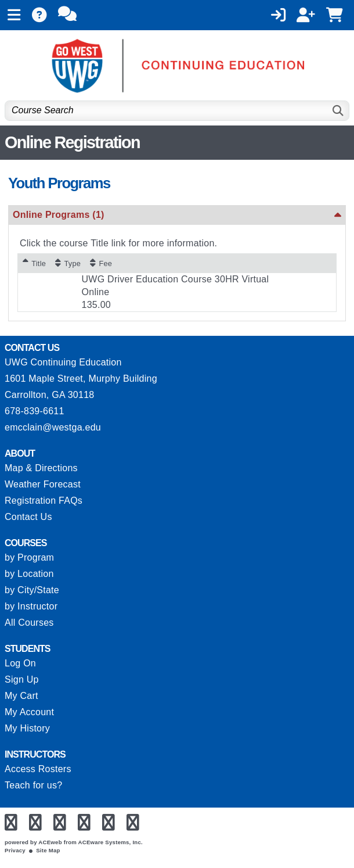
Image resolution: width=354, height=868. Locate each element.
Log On (20, 663)
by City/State (32, 590)
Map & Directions (41, 468)
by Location (29, 574)
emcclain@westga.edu (53, 427)
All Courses (29, 623)
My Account (29, 712)
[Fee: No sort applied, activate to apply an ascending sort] (101, 263)
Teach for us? (33, 785)
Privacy (15, 850)
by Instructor (31, 606)
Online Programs (59, 215)
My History (27, 728)
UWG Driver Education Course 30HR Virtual (176, 279)
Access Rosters (38, 769)
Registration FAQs (44, 501)
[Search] (339, 111)
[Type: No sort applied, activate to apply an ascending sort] (68, 263)
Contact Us (28, 517)
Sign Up (22, 679)
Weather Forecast (43, 484)
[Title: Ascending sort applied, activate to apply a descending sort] (34, 263)
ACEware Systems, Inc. (111, 842)
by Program (29, 557)
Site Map (48, 850)
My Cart (21, 696)
